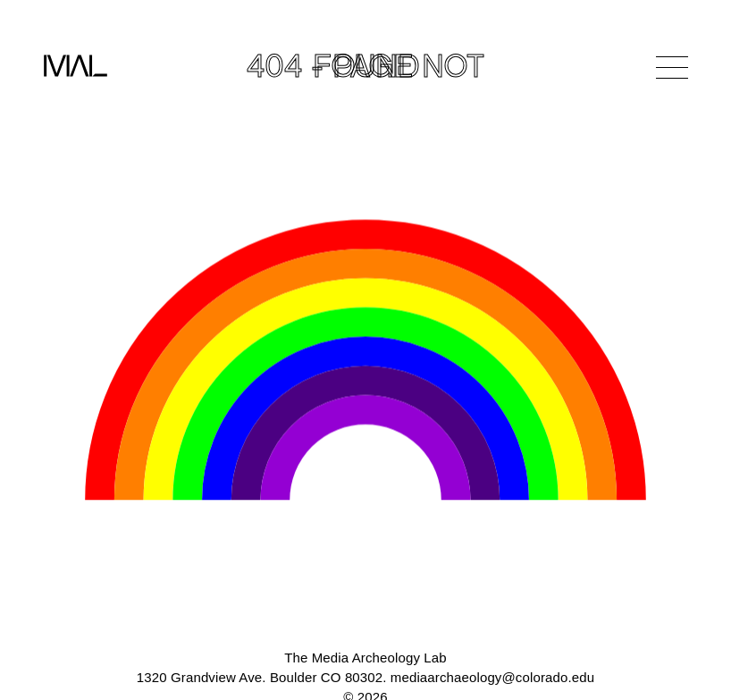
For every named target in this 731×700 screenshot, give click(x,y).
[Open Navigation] (672, 67)
